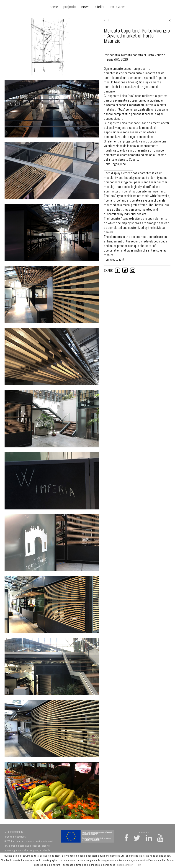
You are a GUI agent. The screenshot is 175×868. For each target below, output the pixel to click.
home (54, 7)
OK (140, 865)
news (85, 7)
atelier (100, 7)
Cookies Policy (125, 865)
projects (70, 7)
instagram (118, 7)
